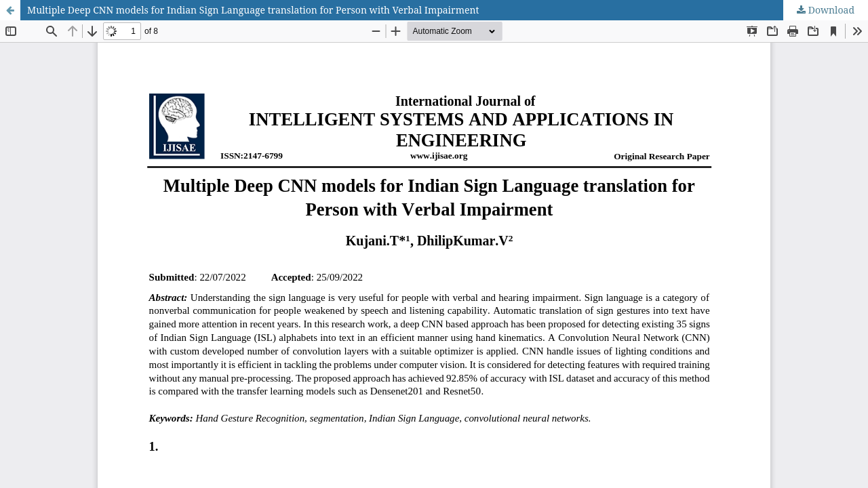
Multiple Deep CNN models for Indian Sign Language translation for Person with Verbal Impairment (253, 10)
